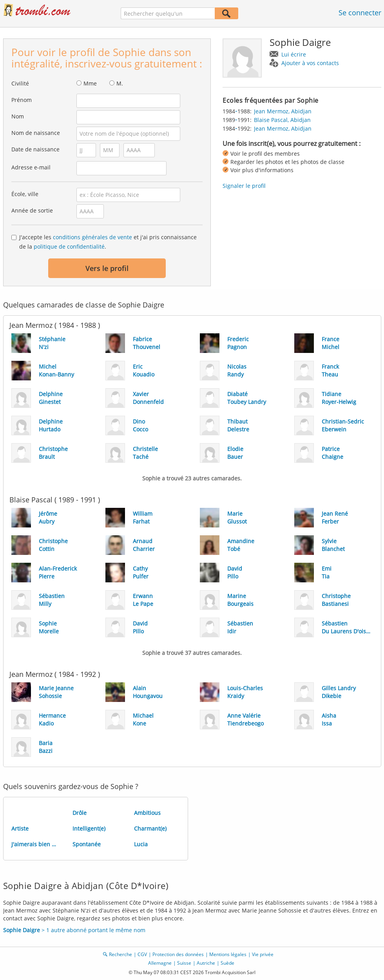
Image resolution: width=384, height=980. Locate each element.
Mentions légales (228, 954)
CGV (142, 954)
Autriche (206, 963)
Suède (227, 963)
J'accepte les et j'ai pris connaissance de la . (108, 242)
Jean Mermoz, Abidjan (283, 111)
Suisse (184, 963)
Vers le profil (107, 268)
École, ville (25, 194)
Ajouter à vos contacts (310, 63)
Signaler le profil (244, 186)
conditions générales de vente (92, 237)
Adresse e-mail (31, 167)
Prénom (22, 100)
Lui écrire (294, 54)
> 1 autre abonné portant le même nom (74, 930)
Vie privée (263, 954)
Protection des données (178, 954)
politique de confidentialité (69, 246)
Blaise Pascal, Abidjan (282, 120)
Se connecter (360, 13)
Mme (90, 83)
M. (120, 83)
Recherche (120, 954)
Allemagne (160, 963)
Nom (18, 116)
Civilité (20, 83)
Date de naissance (35, 149)
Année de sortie (32, 210)
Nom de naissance (36, 133)
